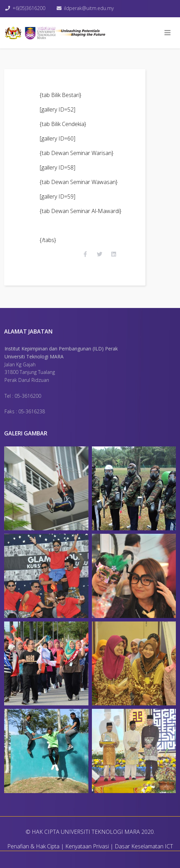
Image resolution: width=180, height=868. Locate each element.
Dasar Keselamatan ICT (144, 846)
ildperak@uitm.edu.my (89, 8)
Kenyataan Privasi (87, 846)
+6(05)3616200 (29, 8)
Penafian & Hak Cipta (33, 846)
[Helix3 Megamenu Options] (168, 33)
